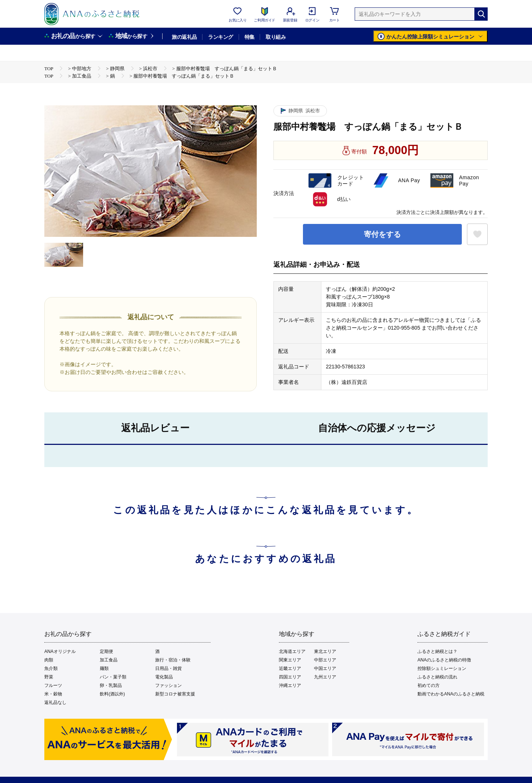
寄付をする (382, 234)
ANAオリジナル (60, 651)
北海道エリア (292, 651)
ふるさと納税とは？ (437, 651)
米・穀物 (53, 694)
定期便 (106, 651)
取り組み (276, 37)
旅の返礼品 (184, 37)
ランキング (220, 37)
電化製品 (164, 677)
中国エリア (325, 668)
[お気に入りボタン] (477, 234)
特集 (250, 37)
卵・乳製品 (111, 685)
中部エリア (325, 660)
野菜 (49, 677)
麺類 (104, 668)
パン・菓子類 (113, 677)
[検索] (481, 14)
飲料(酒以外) (112, 694)
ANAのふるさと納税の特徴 (444, 660)
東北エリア (325, 651)
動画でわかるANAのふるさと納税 (451, 694)
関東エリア (290, 660)
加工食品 (109, 660)
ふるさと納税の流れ (437, 677)
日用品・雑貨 (168, 668)
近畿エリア (290, 668)
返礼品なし (55, 702)
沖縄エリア (290, 685)
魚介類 (51, 668)
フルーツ (53, 685)
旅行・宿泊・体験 (173, 660)
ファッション (168, 685)
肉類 (49, 660)
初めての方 (429, 685)
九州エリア (325, 677)
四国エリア (290, 677)
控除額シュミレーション (442, 668)
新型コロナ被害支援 (175, 694)
